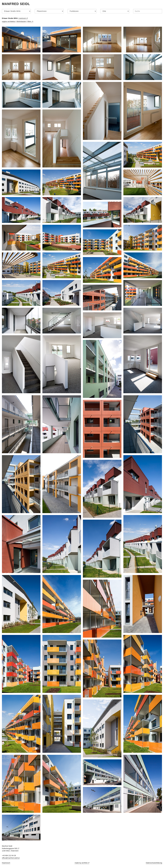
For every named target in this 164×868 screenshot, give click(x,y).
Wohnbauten (21, 21)
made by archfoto (82, 863)
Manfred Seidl (16, 4)
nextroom (23, 18)
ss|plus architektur (9, 21)
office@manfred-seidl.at (11, 858)
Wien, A (30, 21)
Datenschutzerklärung (154, 863)
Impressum (6, 863)
